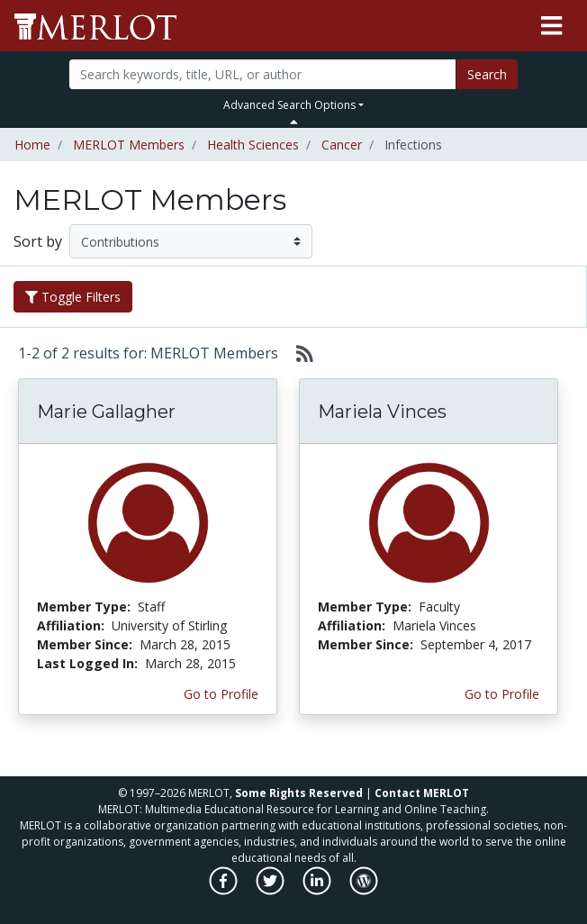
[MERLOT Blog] (364, 890)
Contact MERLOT (422, 793)
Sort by (38, 241)
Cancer (342, 145)
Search (487, 74)
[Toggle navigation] (551, 26)
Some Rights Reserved (299, 793)
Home (32, 145)
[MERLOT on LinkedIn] (318, 890)
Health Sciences (253, 145)
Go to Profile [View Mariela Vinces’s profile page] (502, 694)
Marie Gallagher (106, 412)
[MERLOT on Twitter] (271, 890)
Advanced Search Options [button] (289, 105)
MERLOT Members (129, 145)
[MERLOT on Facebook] (225, 890)
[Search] (262, 74)
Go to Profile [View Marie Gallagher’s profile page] (221, 694)
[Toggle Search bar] (294, 122)
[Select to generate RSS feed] (298, 353)
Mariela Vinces (382, 412)
